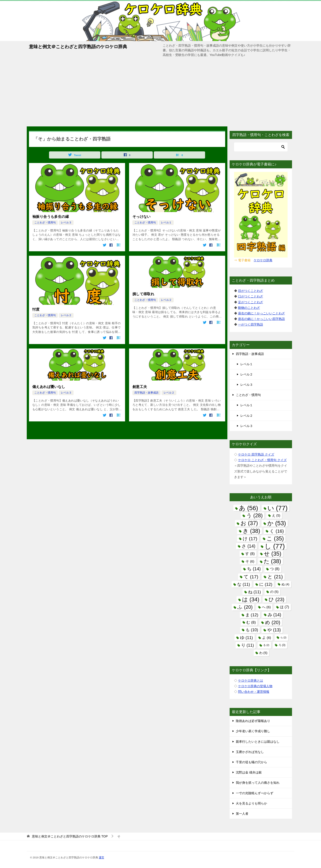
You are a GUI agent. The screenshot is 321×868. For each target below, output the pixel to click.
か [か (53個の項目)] (277, 523)
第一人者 (242, 814)
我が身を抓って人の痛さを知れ (258, 783)
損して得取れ (143, 294)
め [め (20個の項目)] (273, 622)
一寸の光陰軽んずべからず (255, 793)
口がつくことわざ (251, 296)
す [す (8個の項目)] (250, 554)
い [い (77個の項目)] (278, 508)
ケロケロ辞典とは (251, 680)
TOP (70, 836)
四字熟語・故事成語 (146, 393)
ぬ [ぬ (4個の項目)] (285, 584)
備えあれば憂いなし (49, 387)
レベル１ (166, 223)
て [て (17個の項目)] (251, 577)
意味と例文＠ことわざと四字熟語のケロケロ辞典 (78, 46)
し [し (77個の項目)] (275, 546)
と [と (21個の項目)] (275, 577)
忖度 (36, 309)
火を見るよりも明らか (251, 803)
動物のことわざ (249, 308)
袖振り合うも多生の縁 (51, 217)
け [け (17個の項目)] (250, 539)
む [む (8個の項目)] (251, 622)
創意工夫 (140, 387)
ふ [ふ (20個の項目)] (245, 607)
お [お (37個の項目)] (249, 523)
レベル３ (66, 223)
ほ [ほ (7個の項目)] (284, 607)
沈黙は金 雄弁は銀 (249, 772)
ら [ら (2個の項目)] (283, 637)
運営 (101, 857)
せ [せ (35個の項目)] (273, 554)
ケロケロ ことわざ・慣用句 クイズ (262, 460)
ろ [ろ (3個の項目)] (282, 645)
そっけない (142, 217)
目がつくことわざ (251, 291)
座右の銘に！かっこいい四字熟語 (261, 319)
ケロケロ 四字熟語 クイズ (256, 454)
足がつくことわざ (251, 302)
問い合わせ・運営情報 (254, 692)
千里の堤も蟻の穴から (251, 762)
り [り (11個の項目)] (248, 645)
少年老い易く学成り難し (253, 731)
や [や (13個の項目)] (274, 630)
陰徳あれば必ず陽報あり (253, 721)
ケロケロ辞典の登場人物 (255, 686)
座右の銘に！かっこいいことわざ (261, 313)
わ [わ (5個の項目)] (263, 653)
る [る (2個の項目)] (266, 645)
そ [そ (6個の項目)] (250, 561)
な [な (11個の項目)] (244, 584)
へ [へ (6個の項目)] (266, 607)
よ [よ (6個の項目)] (266, 638)
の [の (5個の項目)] (274, 592)
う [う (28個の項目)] (255, 515)
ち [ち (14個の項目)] (254, 569)
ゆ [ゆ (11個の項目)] (246, 638)
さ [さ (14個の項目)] (248, 546)
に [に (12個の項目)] (266, 584)
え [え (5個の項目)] (276, 515)
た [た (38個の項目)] (272, 561)
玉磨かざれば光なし (250, 752)
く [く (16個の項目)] (277, 531)
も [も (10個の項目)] (252, 630)
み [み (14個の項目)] (275, 615)
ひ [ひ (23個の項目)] (276, 599)
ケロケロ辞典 (263, 260)
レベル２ (66, 315)
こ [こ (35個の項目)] (275, 538)
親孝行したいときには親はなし (258, 742)
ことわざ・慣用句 (45, 223)
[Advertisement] (160, 93)
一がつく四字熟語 (251, 324)
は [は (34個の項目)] (251, 599)
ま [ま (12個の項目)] (252, 615)
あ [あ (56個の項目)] (249, 508)
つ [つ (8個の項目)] (275, 569)
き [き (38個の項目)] (251, 531)
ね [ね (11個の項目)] (254, 592)
